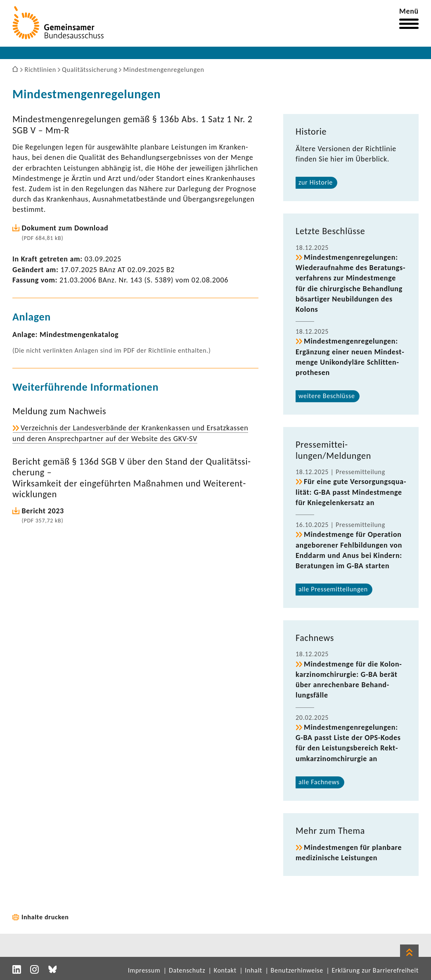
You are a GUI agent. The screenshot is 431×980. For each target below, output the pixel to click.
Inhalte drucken (45, 917)
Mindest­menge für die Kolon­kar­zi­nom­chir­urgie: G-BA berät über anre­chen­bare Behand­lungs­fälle (349, 680)
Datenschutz (187, 970)
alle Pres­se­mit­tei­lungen (333, 589)
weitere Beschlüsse (327, 396)
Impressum (144, 970)
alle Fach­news (319, 782)
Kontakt (225, 970)
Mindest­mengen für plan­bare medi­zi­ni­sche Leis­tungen (349, 853)
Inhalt (253, 970)
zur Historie (316, 182)
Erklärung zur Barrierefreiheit (375, 970)
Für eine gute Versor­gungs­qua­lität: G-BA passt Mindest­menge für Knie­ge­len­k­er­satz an (351, 492)
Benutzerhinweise (297, 970)
